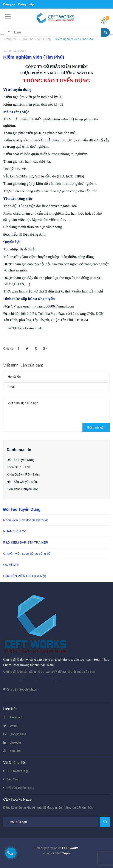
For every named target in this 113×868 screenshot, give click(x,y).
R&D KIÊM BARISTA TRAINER (26, 542)
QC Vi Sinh (11, 565)
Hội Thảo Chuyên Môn (22, 482)
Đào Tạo (12, 779)
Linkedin (15, 742)
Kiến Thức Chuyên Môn (22, 489)
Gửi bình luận (96, 427)
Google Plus (18, 734)
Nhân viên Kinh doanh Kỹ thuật (26, 520)
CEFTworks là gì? (18, 771)
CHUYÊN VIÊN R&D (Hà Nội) (25, 576)
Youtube (15, 751)
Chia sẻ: (9, 348)
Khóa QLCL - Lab (18, 467)
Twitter (14, 726)
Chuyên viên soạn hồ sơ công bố (27, 554)
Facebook (16, 717)
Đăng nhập (26, 4)
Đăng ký (9, 4)
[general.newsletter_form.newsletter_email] (56, 822)
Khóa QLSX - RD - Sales (23, 474)
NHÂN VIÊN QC (15, 531)
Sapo (66, 853)
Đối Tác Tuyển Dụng (21, 460)
